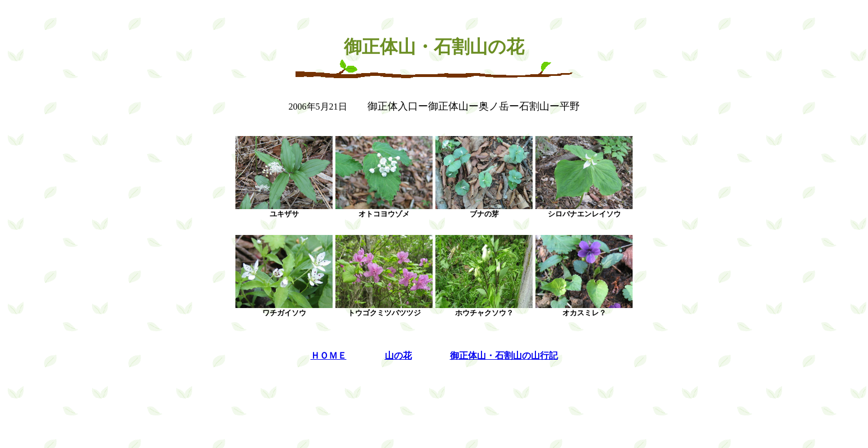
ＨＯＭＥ (329, 356)
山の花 (398, 356)
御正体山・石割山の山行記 (504, 356)
